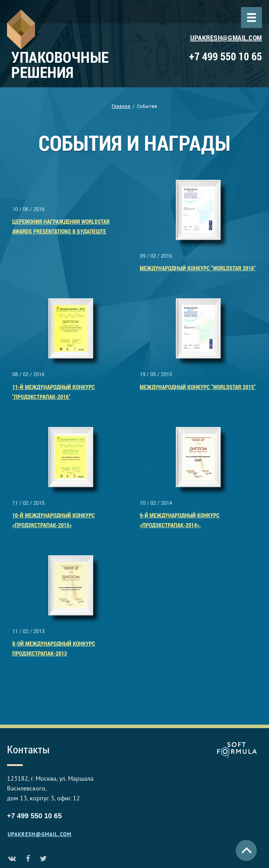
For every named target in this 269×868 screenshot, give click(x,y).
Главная (121, 106)
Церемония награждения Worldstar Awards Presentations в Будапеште (61, 226)
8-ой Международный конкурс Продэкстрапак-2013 (54, 648)
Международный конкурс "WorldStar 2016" (198, 268)
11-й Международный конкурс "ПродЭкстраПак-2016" (54, 392)
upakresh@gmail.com (226, 38)
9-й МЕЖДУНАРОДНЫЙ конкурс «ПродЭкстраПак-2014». (180, 520)
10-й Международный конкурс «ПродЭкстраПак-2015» (54, 520)
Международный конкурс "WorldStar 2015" (198, 387)
